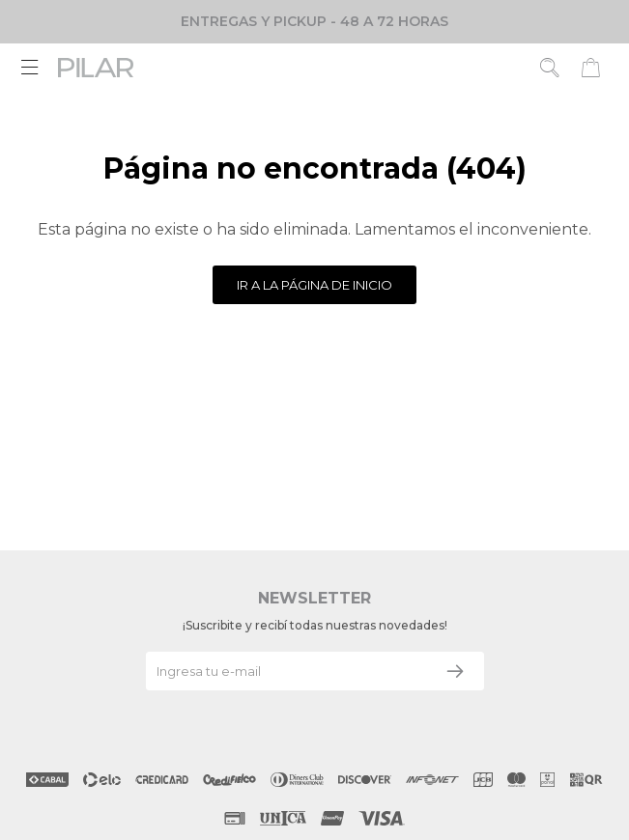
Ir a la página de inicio (314, 285)
